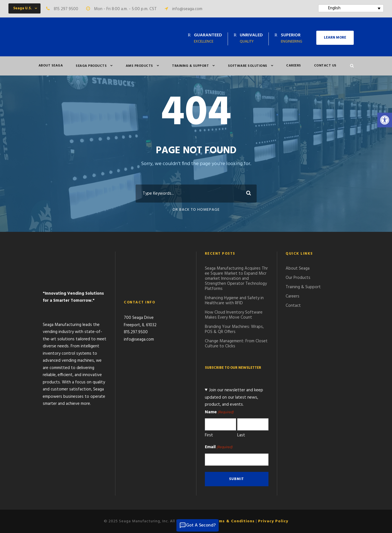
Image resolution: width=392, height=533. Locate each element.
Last (241, 435)
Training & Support (190, 66)
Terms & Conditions (233, 521)
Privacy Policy (273, 521)
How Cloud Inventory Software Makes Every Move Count (234, 315)
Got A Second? (198, 525)
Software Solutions (248, 66)
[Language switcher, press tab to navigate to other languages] (351, 8)
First (209, 435)
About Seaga (51, 66)
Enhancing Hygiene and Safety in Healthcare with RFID (234, 301)
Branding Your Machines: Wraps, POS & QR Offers (234, 329)
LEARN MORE (335, 38)
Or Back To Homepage (196, 210)
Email (219, 447)
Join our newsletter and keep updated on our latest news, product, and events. (234, 397)
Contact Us (325, 66)
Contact (293, 306)
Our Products (298, 278)
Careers (294, 66)
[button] (385, 120)
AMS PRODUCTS (139, 66)
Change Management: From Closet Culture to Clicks (236, 344)
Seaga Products (91, 66)
